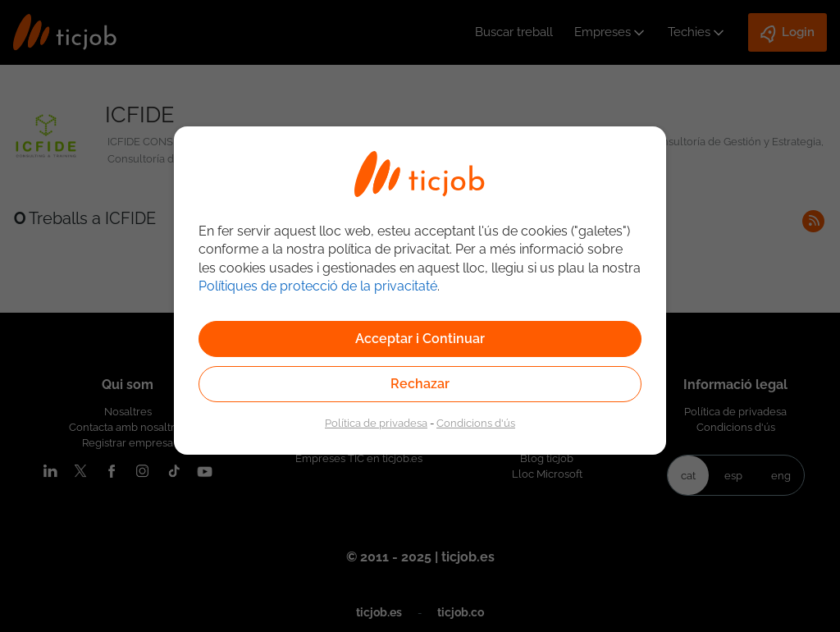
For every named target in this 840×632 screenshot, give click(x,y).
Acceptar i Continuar (420, 339)
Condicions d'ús (476, 423)
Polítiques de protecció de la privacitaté (318, 286)
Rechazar (420, 384)
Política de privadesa (376, 423)
